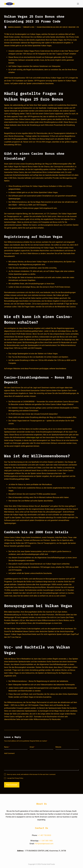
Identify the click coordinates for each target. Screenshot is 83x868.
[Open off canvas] (78, 4)
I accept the (15, 778)
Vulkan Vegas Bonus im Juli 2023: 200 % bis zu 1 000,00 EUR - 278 (58, 27)
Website (58, 747)
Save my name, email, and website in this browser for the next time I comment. (31, 774)
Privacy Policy (19, 778)
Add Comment (9, 753)
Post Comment (12, 785)
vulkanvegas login (33, 437)
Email (32, 747)
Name (7, 747)
